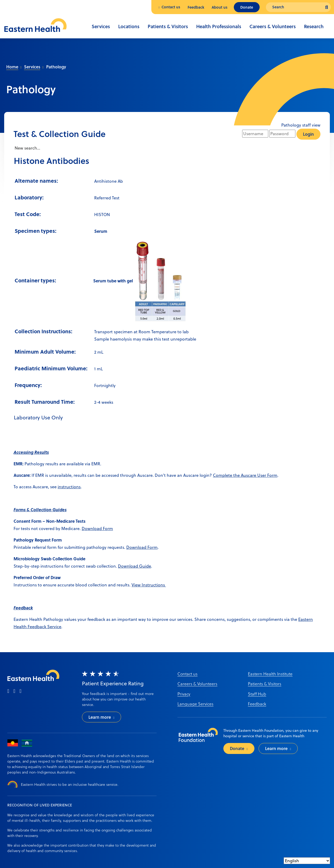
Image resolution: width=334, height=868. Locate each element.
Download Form (97, 528)
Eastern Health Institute (270, 674)
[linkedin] (20, 691)
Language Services (195, 704)
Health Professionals (219, 26)
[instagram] (14, 691)
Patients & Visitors (168, 26)
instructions (69, 487)
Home (12, 67)
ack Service (50, 627)
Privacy (184, 694)
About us (220, 7)
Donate (247, 7)
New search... (27, 148)
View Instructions (149, 585)
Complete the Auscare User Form (245, 475)
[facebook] (8, 691)
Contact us (171, 7)
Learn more (100, 717)
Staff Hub (257, 694)
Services (101, 26)
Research (314, 26)
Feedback (196, 7)
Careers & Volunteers (273, 26)
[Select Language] (307, 861)
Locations (129, 26)
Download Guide (135, 566)
